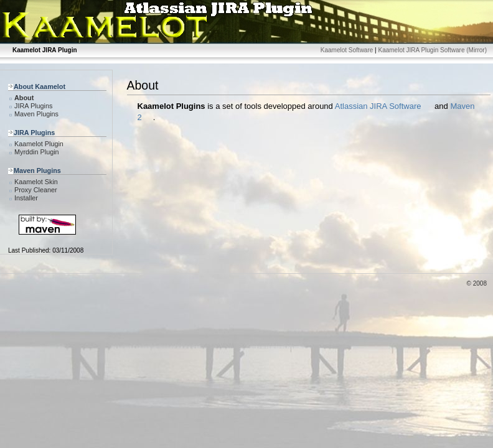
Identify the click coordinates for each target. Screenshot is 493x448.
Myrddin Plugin (37, 152)
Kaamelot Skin (36, 182)
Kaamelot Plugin (39, 144)
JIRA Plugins (33, 106)
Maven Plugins (36, 114)
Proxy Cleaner (36, 190)
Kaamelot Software (347, 50)
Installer (26, 198)
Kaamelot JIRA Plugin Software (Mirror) (432, 50)
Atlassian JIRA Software (378, 106)
